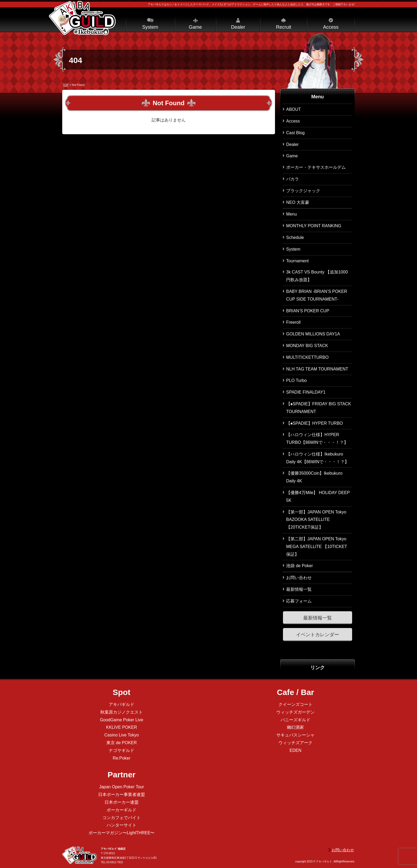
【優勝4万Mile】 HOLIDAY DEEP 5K (318, 496)
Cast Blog (295, 133)
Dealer (238, 27)
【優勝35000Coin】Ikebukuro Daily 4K (314, 477)
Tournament (297, 261)
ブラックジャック (303, 191)
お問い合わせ (299, 578)
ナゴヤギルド (122, 750)
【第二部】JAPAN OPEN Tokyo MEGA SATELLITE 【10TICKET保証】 (317, 547)
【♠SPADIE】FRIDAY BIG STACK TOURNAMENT (319, 408)
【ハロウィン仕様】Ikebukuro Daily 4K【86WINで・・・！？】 (318, 458)
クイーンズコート (295, 704)
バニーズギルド (295, 720)
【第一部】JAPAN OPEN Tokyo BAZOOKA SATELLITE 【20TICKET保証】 (316, 520)
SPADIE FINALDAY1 (306, 392)
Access (331, 27)
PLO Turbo (296, 380)
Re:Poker (122, 758)
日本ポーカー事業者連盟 (122, 795)
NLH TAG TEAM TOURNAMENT (317, 369)
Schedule (295, 237)
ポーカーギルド (122, 810)
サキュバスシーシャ (295, 735)
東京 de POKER (122, 743)
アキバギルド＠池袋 (82, 18)
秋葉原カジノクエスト (122, 712)
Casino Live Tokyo (122, 735)
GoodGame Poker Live (122, 720)
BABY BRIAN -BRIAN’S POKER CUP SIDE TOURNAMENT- (317, 295)
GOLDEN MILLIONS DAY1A (313, 334)
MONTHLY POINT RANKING (314, 226)
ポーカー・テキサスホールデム (316, 167)
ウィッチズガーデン (295, 712)
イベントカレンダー (318, 635)
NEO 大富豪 (298, 202)
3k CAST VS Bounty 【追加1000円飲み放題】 (317, 276)
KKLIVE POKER (122, 727)
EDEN (295, 750)
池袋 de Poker (299, 566)
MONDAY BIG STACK (307, 346)
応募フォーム (299, 601)
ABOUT (293, 109)
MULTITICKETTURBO (307, 357)
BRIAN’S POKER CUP (308, 311)
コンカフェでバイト (122, 818)
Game (195, 27)
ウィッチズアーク (295, 743)
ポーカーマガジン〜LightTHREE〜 (122, 833)
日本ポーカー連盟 (122, 802)
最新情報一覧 (299, 589)
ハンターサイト (122, 825)
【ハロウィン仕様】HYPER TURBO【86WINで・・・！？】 (317, 439)
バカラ (293, 179)
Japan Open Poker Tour (122, 787)
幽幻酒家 (295, 727)
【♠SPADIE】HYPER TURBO (314, 423)
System (150, 27)
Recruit (284, 27)
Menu (291, 214)
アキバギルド (122, 704)
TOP (66, 85)
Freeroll (293, 322)
